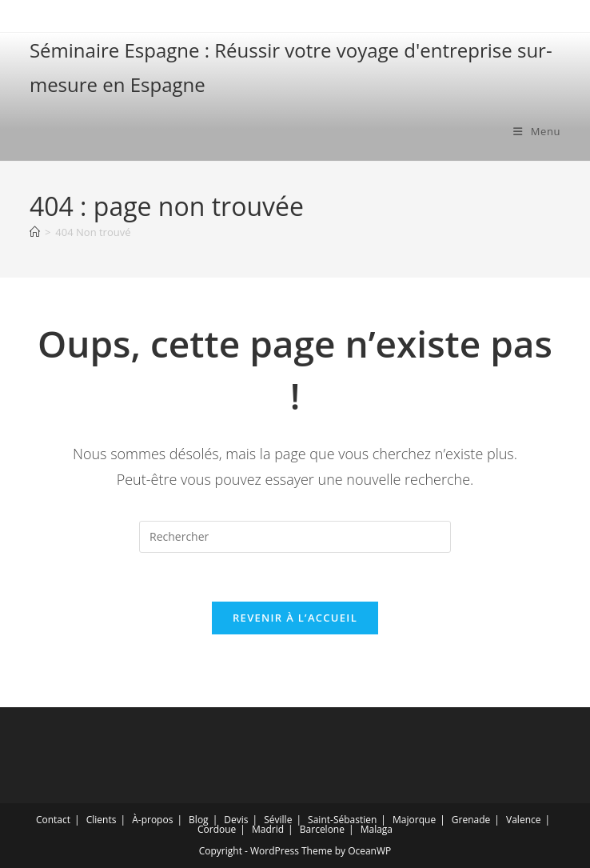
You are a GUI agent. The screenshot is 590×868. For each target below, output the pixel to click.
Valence (523, 820)
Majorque (414, 820)
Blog (199, 820)
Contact (53, 820)
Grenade (471, 820)
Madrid (268, 829)
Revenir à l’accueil (295, 618)
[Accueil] (35, 232)
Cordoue (217, 829)
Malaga (377, 829)
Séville (278, 820)
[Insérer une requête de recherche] (295, 537)
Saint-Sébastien (342, 820)
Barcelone (322, 829)
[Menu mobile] (537, 131)
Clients (102, 820)
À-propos (152, 820)
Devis (236, 820)
